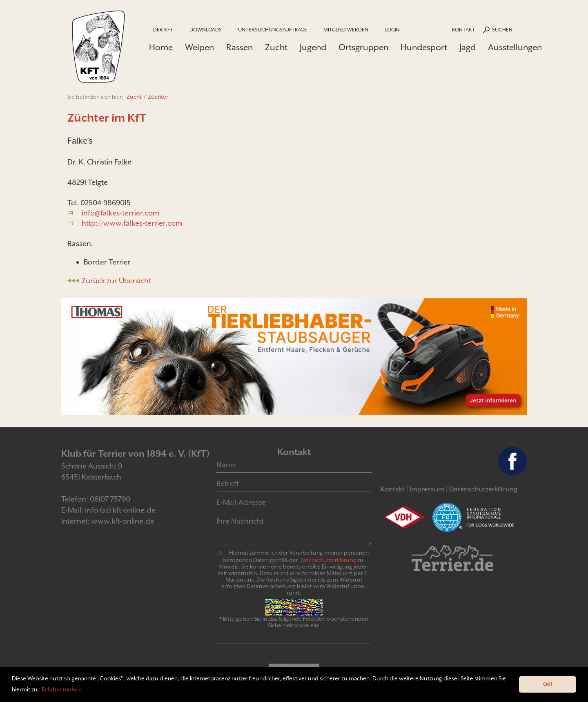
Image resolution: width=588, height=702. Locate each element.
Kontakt (464, 30)
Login (392, 30)
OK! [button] (548, 684)
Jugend (313, 47)
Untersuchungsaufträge (273, 30)
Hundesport (424, 47)
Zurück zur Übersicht (116, 281)
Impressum (427, 489)
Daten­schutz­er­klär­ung (328, 560)
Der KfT (163, 30)
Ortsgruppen (363, 47)
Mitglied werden (346, 30)
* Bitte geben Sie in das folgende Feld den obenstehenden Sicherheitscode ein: (294, 622)
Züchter (158, 97)
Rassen (239, 47)
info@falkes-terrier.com (121, 213)
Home (161, 47)
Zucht (276, 47)
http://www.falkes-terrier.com (132, 223)
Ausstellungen (515, 47)
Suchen (502, 30)
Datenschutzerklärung (483, 489)
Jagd (468, 47)
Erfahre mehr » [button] (61, 689)
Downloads (206, 30)
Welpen (199, 47)
